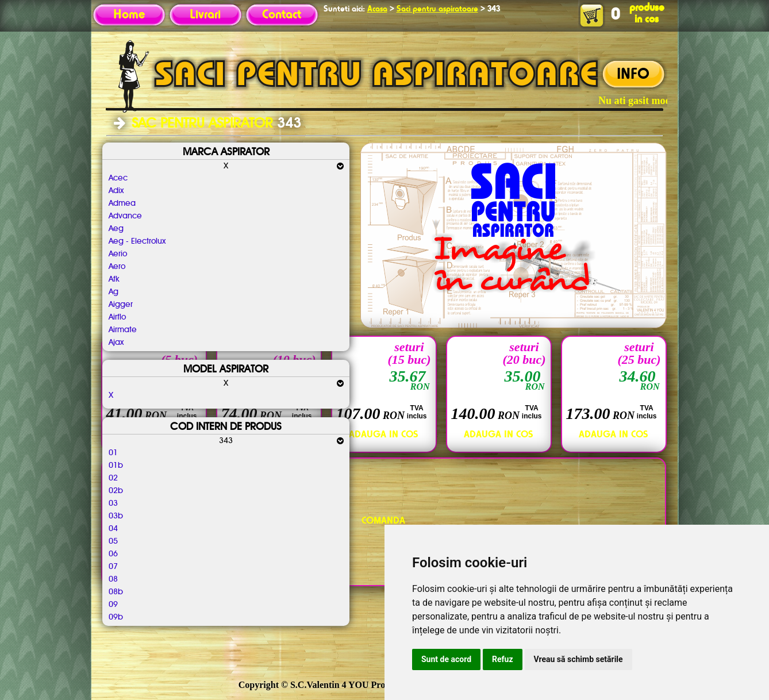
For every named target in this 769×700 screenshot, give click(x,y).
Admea (122, 203)
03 (113, 503)
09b (116, 617)
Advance (125, 216)
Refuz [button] (503, 659)
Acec (118, 178)
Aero (117, 267)
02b (116, 491)
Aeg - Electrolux (137, 241)
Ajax (116, 343)
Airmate (123, 330)
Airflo (117, 317)
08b (116, 592)
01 (113, 453)
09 (113, 605)
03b (116, 516)
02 (113, 478)
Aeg (116, 229)
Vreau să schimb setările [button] (578, 659)
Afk (114, 279)
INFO (633, 75)
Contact (282, 15)
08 (113, 579)
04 (113, 529)
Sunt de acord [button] (446, 659)
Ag (114, 292)
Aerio (118, 254)
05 (113, 541)
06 (113, 554)
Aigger (121, 305)
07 (113, 567)
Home (129, 15)
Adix (116, 191)
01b (116, 466)
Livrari (205, 15)
